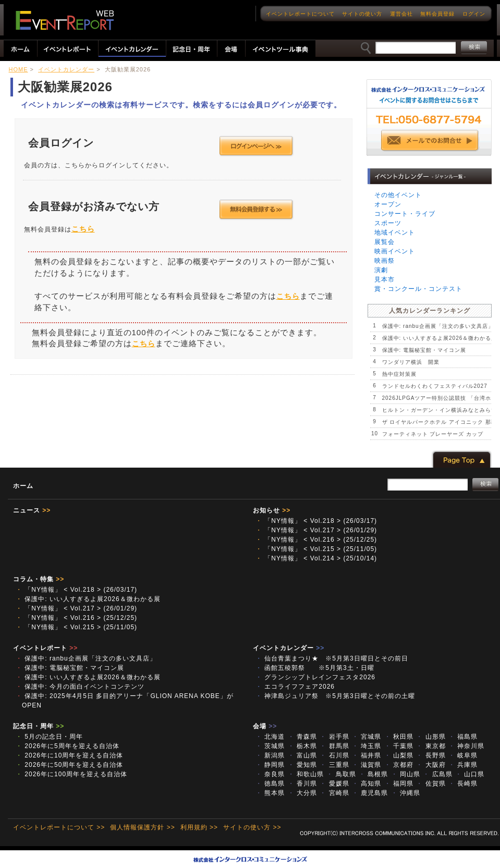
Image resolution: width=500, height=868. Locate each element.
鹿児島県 (370, 793)
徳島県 (270, 784)
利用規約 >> (199, 827)
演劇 (381, 270)
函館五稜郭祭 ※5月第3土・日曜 (318, 668)
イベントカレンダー (66, 69)
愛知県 (302, 765)
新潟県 (270, 755)
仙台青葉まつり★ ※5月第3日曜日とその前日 (335, 658)
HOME (19, 69)
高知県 (367, 784)
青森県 (302, 737)
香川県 (302, 784)
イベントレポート (45, 648)
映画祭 (385, 261)
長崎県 (463, 784)
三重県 (334, 765)
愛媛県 (334, 784)
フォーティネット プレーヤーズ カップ (433, 434)
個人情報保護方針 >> (142, 827)
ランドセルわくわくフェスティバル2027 (435, 386)
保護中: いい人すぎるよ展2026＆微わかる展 (440, 338)
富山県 (302, 755)
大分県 (302, 793)
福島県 (463, 737)
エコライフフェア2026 (295, 687)
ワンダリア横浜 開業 (411, 362)
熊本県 (270, 793)
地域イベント (395, 233)
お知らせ (272, 510)
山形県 (431, 737)
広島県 (437, 774)
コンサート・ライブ (405, 214)
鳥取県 (341, 774)
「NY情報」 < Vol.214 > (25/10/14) (316, 558)
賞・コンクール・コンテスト (418, 289)
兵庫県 (463, 765)
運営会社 (401, 14)
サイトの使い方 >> (252, 827)
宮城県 (367, 737)
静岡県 (270, 765)
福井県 (367, 755)
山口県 (470, 774)
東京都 (431, 746)
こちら (83, 229)
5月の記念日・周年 (49, 737)
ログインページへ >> (256, 146)
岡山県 (406, 774)
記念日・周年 (39, 726)
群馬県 (334, 746)
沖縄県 (406, 793)
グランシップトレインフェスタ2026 (315, 677)
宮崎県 (334, 793)
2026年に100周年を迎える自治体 (71, 774)
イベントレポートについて (300, 14)
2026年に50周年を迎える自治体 (69, 765)
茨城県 (270, 746)
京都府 (399, 765)
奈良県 (270, 774)
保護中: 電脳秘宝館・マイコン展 (424, 350)
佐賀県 (431, 784)
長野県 (431, 755)
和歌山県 (306, 774)
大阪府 (431, 765)
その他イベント (398, 195)
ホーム (23, 486)
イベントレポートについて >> (59, 827)
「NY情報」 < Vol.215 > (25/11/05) (316, 549)
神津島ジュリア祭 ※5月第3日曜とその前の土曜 (335, 696)
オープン (388, 204)
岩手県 (334, 737)
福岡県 (399, 784)
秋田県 (399, 737)
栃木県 (302, 746)
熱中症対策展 (399, 374)
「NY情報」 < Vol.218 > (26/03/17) (316, 521)
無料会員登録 (437, 14)
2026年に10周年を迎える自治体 (69, 755)
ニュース (32, 510)
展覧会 (385, 242)
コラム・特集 (39, 579)
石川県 (334, 755)
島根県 (373, 774)
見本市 (385, 279)
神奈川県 (466, 746)
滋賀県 (367, 765)
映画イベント (395, 251)
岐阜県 (463, 755)
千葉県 (399, 746)
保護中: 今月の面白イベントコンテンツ (80, 687)
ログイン (474, 14)
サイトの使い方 (362, 14)
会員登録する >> (256, 210)
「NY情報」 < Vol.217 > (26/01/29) (316, 530)
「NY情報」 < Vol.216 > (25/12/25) (316, 540)
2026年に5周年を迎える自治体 (68, 746)
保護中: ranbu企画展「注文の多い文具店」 (438, 326)
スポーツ (388, 223)
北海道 (270, 737)
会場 (265, 726)
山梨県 (399, 755)
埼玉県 (367, 746)
